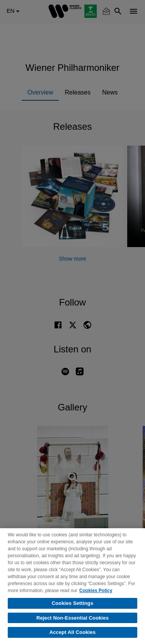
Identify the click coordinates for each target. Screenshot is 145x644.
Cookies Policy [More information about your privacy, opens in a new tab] (96, 591)
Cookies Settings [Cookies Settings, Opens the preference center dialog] (73, 603)
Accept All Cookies (73, 632)
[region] (72, 586)
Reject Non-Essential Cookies (72, 618)
